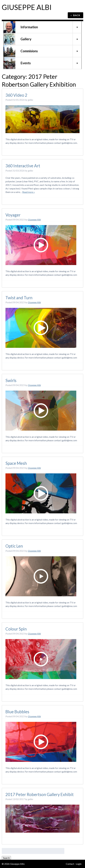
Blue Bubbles (17, 712)
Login (79, 864)
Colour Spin (16, 629)
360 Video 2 (16, 95)
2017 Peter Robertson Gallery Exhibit (40, 794)
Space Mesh (16, 463)
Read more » (29, 192)
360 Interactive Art (23, 166)
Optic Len (14, 546)
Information (29, 27)
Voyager (13, 215)
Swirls (11, 380)
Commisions (29, 51)
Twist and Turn (19, 298)
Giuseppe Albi (27, 7)
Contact (70, 864)
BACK (75, 15)
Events (26, 63)
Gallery (26, 39)
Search (6, 858)
